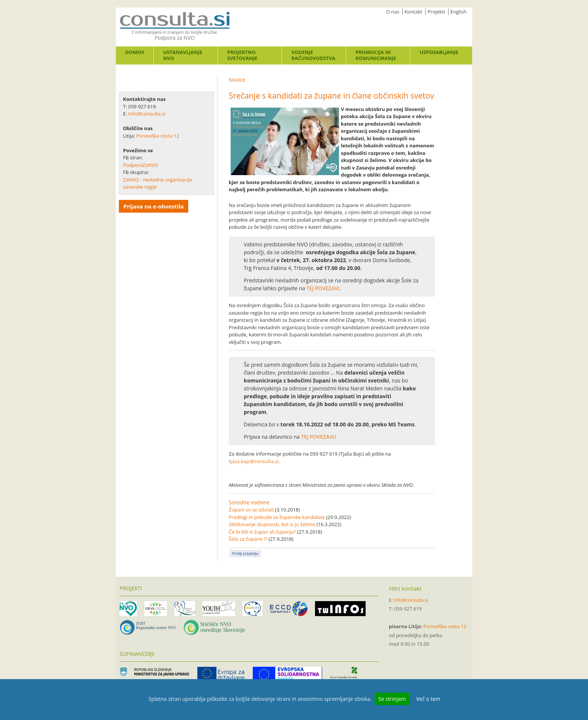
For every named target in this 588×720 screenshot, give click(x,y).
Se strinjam (392, 699)
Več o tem (428, 699)
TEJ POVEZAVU (319, 437)
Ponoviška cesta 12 (158, 136)
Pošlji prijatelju (245, 553)
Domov (135, 52)
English (458, 12)
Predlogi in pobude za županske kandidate (277, 517)
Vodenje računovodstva (313, 55)
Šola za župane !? (248, 539)
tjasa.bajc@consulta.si (254, 461)
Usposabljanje (439, 52)
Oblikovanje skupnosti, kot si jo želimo (272, 524)
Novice (237, 80)
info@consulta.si (147, 114)
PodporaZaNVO (141, 165)
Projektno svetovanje (242, 55)
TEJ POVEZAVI (323, 288)
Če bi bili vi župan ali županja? (262, 532)
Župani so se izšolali (251, 510)
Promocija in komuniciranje (376, 55)
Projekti (436, 12)
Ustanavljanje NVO (183, 55)
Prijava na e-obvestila (154, 206)
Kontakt (413, 12)
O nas (393, 12)
